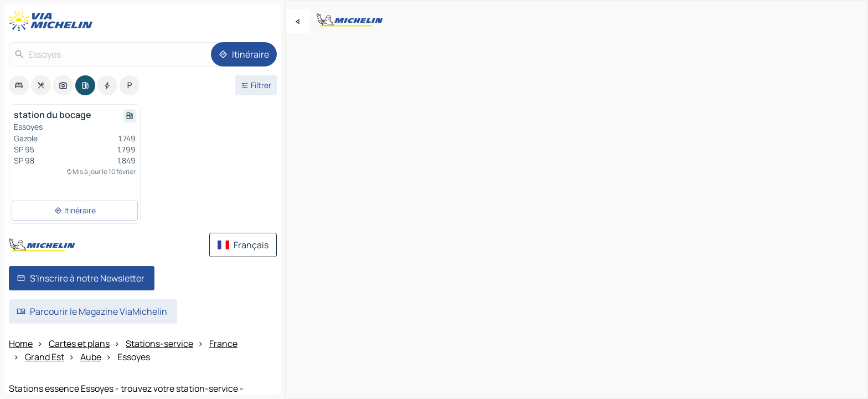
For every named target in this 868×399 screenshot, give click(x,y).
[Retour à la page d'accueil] (53, 21)
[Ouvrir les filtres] (256, 85)
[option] (19, 85)
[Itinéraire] (244, 54)
